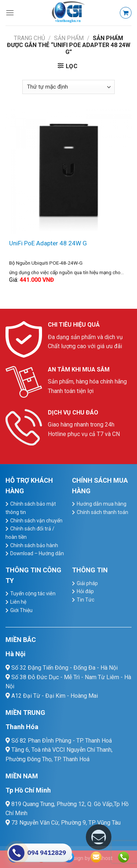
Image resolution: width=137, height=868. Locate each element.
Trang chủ (29, 38)
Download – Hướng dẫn (37, 553)
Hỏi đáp (85, 591)
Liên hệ (18, 602)
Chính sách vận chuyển (36, 521)
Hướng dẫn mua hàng (102, 504)
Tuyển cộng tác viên (33, 593)
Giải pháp (87, 583)
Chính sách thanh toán (102, 512)
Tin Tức (85, 600)
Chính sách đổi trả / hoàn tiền (30, 533)
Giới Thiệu (21, 610)
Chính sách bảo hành (34, 545)
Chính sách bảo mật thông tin (31, 508)
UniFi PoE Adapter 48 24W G (48, 243)
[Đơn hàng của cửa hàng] (68, 87)
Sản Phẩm (69, 38)
